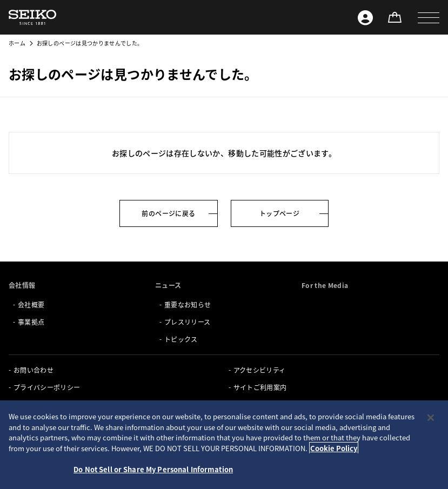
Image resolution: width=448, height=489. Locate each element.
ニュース (168, 285)
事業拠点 (31, 322)
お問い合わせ (34, 370)
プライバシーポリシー (47, 387)
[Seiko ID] (365, 17)
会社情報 (22, 285)
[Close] (431, 418)
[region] (224, 445)
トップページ (279, 213)
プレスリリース (187, 322)
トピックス (181, 339)
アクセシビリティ (260, 370)
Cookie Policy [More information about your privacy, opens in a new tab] (334, 448)
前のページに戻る (168, 213)
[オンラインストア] (394, 17)
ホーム (17, 43)
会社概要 (31, 304)
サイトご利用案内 (260, 387)
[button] (429, 17)
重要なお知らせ (188, 304)
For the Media (325, 285)
